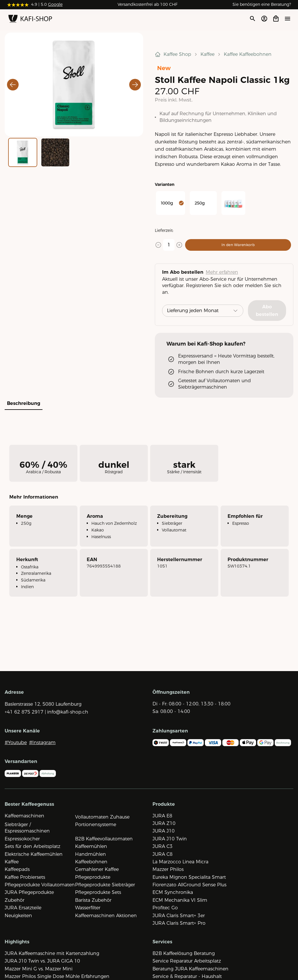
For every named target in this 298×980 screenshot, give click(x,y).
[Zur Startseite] (30, 20)
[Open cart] (276, 19)
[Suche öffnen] (252, 19)
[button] (74, 85)
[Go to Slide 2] (55, 152)
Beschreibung (24, 403)
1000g (172, 203)
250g (200, 203)
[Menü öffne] (288, 18)
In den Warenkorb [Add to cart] (238, 245)
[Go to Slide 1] (23, 152)
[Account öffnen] (264, 19)
